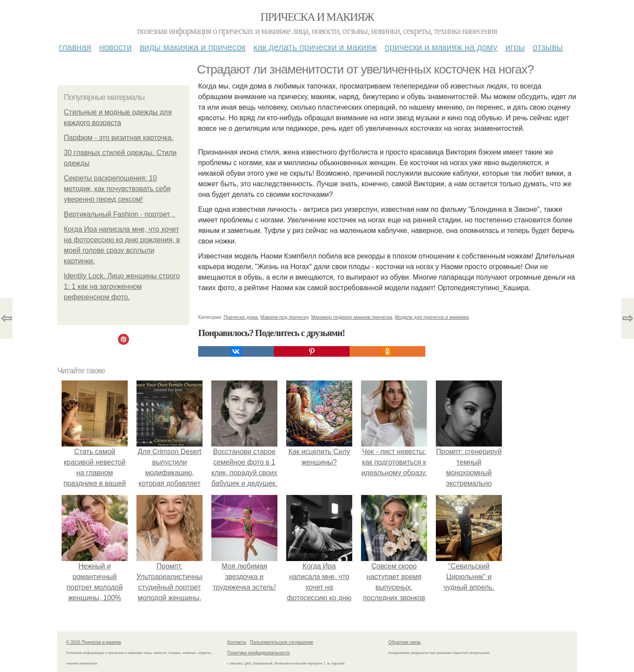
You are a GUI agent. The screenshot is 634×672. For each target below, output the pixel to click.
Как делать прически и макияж (315, 47)
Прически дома (241, 317)
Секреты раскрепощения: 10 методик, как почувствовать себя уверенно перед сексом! (117, 189)
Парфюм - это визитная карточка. (119, 138)
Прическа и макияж (317, 17)
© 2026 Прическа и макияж (94, 642)
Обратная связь (405, 642)
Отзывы (548, 47)
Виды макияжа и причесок (193, 47)
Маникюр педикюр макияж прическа (352, 317)
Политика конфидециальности (258, 653)
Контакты (237, 642)
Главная (75, 47)
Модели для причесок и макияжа (432, 317)
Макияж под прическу (285, 317)
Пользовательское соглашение (282, 642)
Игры (515, 47)
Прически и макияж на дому (441, 47)
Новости (115, 47)
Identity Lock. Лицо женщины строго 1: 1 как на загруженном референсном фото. (122, 286)
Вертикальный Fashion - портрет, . (120, 214)
